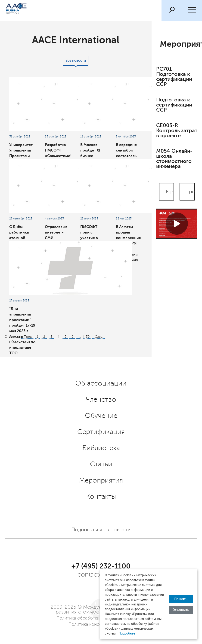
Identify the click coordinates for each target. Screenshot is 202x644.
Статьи (101, 464)
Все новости (76, 61)
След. (99, 337)
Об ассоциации (101, 383)
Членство (101, 400)
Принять (181, 599)
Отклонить (181, 610)
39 (88, 337)
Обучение (101, 416)
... (80, 337)
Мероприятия (101, 480)
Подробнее (127, 633)
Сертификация (101, 432)
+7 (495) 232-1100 (101, 566)
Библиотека (101, 448)
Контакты (101, 497)
